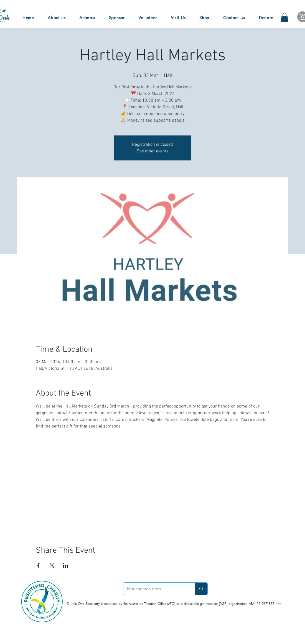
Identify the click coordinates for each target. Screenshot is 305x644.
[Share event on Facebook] (38, 565)
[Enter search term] (155, 589)
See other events (153, 151)
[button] (284, 17)
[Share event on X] (52, 565)
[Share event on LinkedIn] (66, 565)
